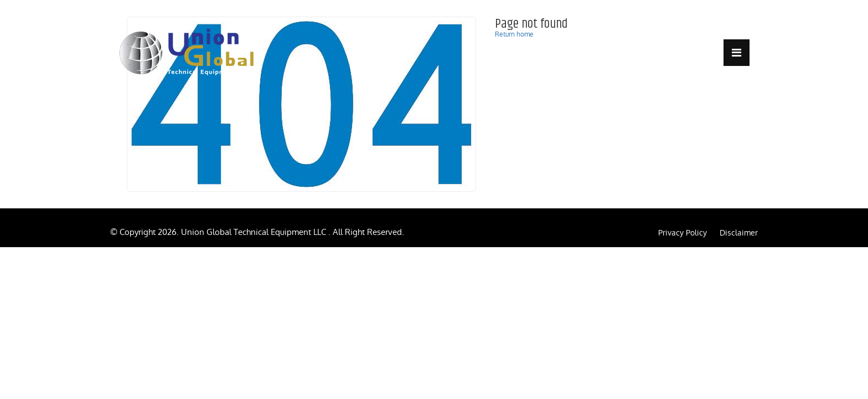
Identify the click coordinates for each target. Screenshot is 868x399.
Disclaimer (739, 233)
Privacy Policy (683, 233)
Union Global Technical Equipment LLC (255, 232)
